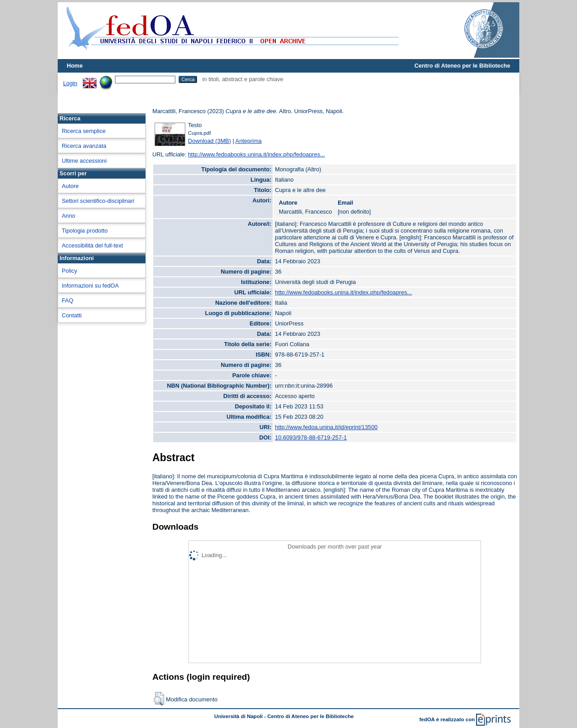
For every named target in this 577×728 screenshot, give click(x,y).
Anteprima (248, 141)
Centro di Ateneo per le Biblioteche (462, 66)
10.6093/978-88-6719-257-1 (311, 437)
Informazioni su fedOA (90, 286)
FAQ (68, 300)
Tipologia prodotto (85, 231)
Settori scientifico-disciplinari (98, 201)
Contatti (72, 315)
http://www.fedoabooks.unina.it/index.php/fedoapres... (256, 154)
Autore (70, 186)
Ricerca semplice (84, 131)
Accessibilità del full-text (92, 245)
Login (70, 83)
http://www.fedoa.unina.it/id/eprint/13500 (326, 427)
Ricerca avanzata (84, 146)
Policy (69, 271)
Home (75, 66)
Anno (69, 216)
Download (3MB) (209, 141)
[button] (159, 699)
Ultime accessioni (84, 161)
